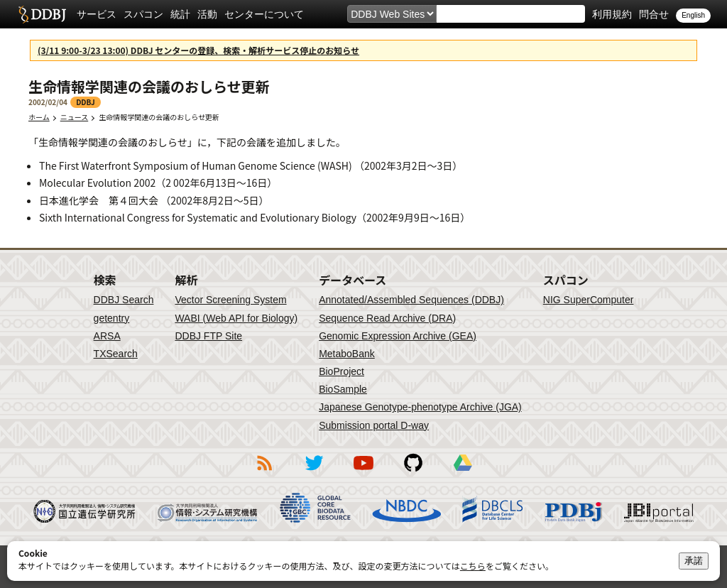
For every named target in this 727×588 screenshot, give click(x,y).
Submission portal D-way (374, 425)
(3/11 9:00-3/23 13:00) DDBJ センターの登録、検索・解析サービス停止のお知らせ (198, 50)
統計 (180, 14)
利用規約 (612, 14)
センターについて (264, 14)
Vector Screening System (230, 300)
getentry (112, 318)
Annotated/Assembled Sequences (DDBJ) (411, 300)
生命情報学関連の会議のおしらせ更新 (163, 117)
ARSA (107, 336)
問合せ (654, 14)
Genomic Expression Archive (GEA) (398, 336)
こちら (473, 566)
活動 (207, 14)
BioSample (343, 389)
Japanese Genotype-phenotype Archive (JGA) (420, 407)
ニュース (75, 117)
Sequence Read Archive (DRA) (387, 318)
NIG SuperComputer (589, 300)
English (693, 15)
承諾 (694, 561)
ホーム (39, 117)
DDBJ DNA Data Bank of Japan (42, 14)
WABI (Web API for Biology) (236, 318)
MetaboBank (347, 354)
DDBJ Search (124, 300)
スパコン (143, 14)
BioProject (341, 371)
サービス (97, 14)
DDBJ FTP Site (208, 336)
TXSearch (116, 354)
